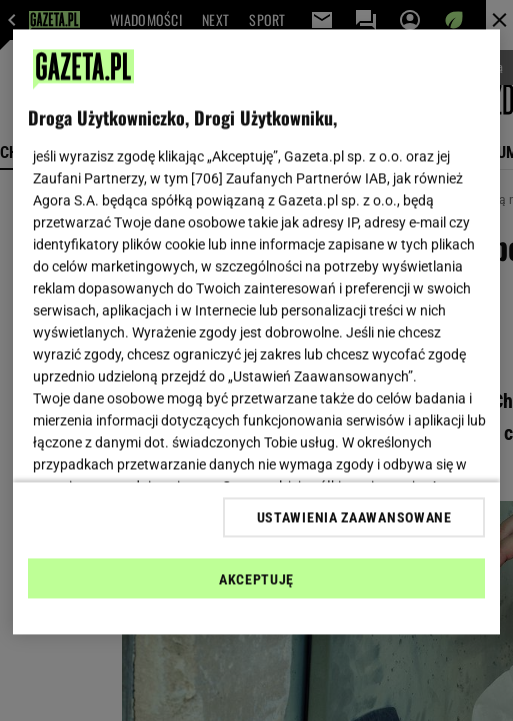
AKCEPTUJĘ (256, 579)
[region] (256, 332)
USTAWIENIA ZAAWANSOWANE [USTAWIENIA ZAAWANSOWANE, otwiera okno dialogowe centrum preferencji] (354, 517)
